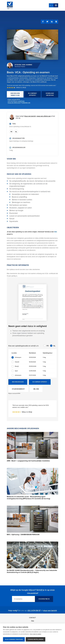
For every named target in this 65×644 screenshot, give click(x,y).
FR (11, 132)
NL (51, 5)
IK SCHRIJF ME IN (44, 599)
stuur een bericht (50, 610)
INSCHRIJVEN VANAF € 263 (15, 94)
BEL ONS (36, 389)
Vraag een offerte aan (14, 103)
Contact (32, 618)
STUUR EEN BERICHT (18, 389)
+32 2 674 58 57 (34, 610)
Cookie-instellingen (36, 639)
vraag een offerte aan (44, 116)
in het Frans (21, 101)
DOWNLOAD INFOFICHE (50, 94)
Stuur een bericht (30, 116)
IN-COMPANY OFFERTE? (32, 94)
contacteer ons (26, 103)
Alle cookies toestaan (14, 639)
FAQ (33, 621)
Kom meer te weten (36, 634)
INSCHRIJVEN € (18, 382)
